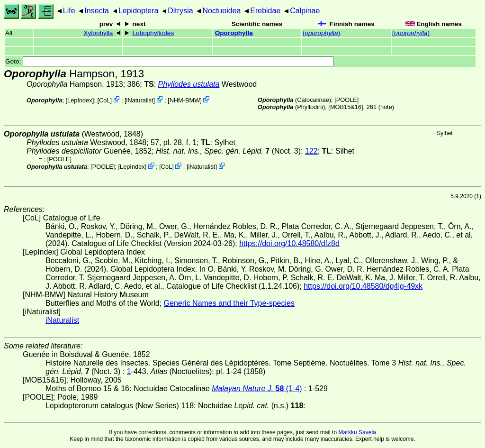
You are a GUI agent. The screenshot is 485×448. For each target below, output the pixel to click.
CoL (104, 100)
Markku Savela (357, 432)
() (321, 33)
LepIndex (80, 100)
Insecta (97, 11)
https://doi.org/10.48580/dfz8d (289, 243)
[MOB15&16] (346, 107)
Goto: (170, 61)
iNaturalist (140, 100)
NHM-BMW (185, 100)
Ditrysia (180, 11)
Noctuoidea (221, 11)
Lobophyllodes (153, 33)
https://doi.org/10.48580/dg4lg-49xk (363, 286)
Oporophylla (234, 33)
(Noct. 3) (228, 151)
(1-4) (257, 389)
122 (311, 151)
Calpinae (305, 11)
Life (69, 11)
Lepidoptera (139, 11)
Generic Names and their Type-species (229, 303)
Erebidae (265, 11)
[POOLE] (346, 100)
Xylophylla (98, 33)
